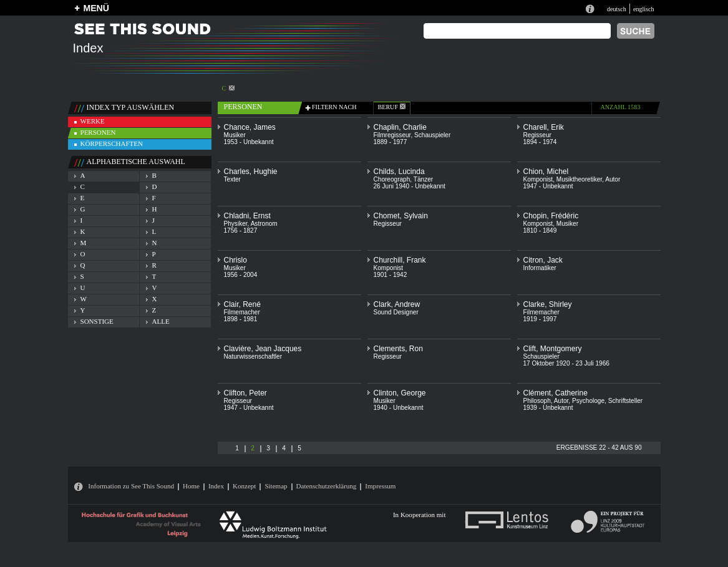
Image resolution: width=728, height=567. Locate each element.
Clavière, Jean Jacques (263, 349)
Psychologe (588, 401)
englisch (644, 9)
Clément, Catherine (556, 393)
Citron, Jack (543, 260)
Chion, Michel (546, 172)
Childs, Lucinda (399, 172)
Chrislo (235, 260)
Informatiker (540, 268)
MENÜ (96, 8)
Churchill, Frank (400, 260)
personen (98, 132)
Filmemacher (242, 312)
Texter (232, 179)
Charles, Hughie (251, 172)
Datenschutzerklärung (327, 486)
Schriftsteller (625, 401)
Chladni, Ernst (247, 216)
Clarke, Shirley (548, 304)
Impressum (380, 486)
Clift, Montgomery (553, 349)
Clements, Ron (398, 349)
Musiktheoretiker (579, 179)
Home (191, 486)
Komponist (538, 179)
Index (216, 486)
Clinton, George (400, 393)
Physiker (236, 224)
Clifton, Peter (245, 393)
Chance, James (250, 127)
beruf (392, 107)
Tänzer (423, 179)
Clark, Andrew (397, 304)
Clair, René (242, 304)
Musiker (235, 135)
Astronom (264, 224)
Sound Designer (396, 312)
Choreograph (392, 179)
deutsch (617, 9)
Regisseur (537, 135)
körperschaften (112, 143)
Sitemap (276, 486)
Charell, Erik (544, 127)
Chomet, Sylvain (401, 216)
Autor (613, 179)
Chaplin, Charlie (400, 127)
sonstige (97, 321)
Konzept (244, 486)
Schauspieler (432, 135)
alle (161, 321)
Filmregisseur (392, 135)
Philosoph (537, 401)
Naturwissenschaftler (253, 356)
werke (93, 121)
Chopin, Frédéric (551, 216)
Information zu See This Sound (131, 486)
